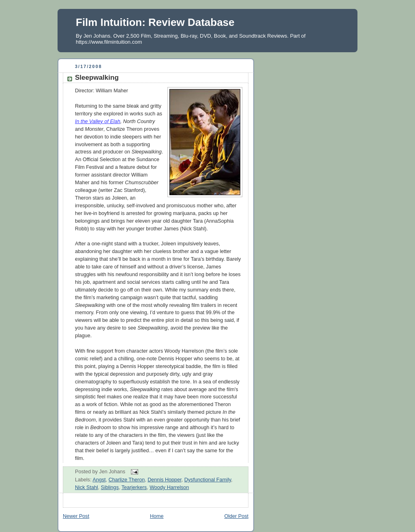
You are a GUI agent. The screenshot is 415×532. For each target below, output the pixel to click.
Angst (99, 480)
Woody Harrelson (169, 487)
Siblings (110, 487)
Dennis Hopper (164, 480)
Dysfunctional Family (208, 480)
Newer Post (76, 516)
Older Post (236, 516)
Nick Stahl (87, 487)
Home (157, 516)
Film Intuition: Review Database (155, 22)
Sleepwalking (97, 78)
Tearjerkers (134, 487)
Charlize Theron (127, 480)
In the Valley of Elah (98, 121)
